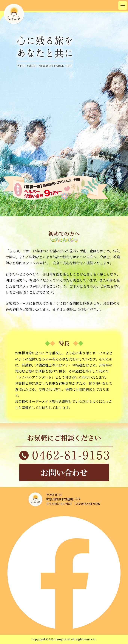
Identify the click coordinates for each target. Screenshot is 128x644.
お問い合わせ (64, 472)
